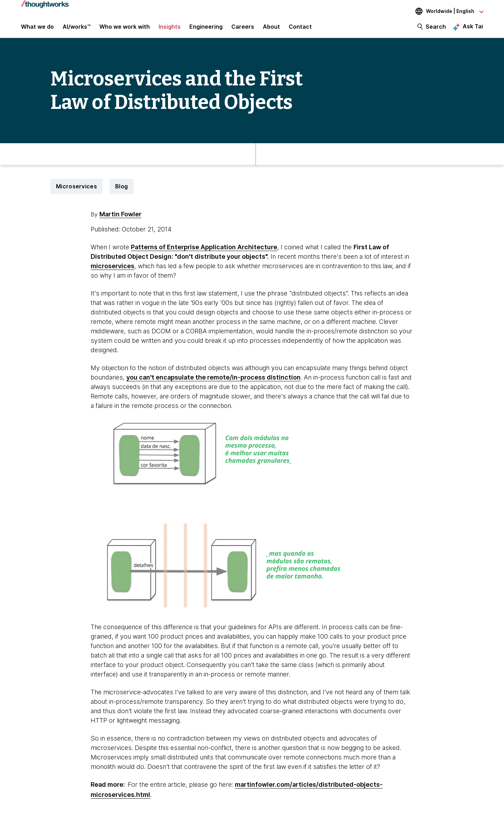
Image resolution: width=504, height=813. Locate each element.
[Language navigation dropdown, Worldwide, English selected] (444, 11)
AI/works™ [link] (77, 29)
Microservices (76, 191)
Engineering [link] (206, 29)
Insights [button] (170, 29)
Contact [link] (300, 29)
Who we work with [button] (125, 29)
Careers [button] (243, 29)
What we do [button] (37, 29)
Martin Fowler (120, 219)
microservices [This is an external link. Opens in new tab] (113, 270)
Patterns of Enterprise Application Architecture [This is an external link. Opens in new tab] (204, 252)
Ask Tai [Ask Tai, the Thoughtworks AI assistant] (473, 28)
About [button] (271, 29)
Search (436, 29)
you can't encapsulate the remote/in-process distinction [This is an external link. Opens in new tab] (213, 382)
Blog (121, 191)
